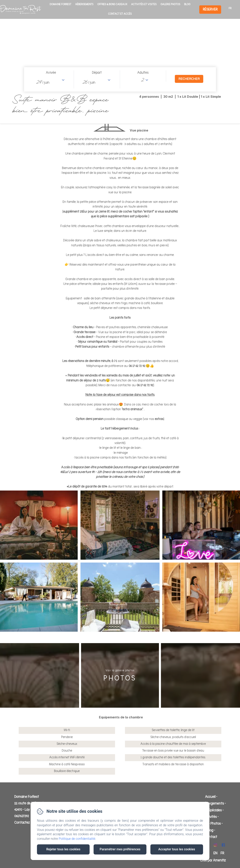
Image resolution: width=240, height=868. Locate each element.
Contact (211, 837)
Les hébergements (210, 804)
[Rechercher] (189, 79)
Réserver (210, 10)
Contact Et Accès (120, 14)
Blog (187, 4)
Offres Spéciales (210, 810)
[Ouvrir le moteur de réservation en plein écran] (120, 79)
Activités (210, 817)
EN (215, 853)
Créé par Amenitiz (213, 860)
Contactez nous (26, 823)
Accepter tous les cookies (177, 849)
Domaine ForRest (60, 4)
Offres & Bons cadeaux (112, 4)
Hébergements (84, 4)
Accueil (210, 797)
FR (222, 853)
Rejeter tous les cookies (63, 849)
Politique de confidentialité (77, 839)
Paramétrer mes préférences (120, 849)
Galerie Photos (170, 4)
